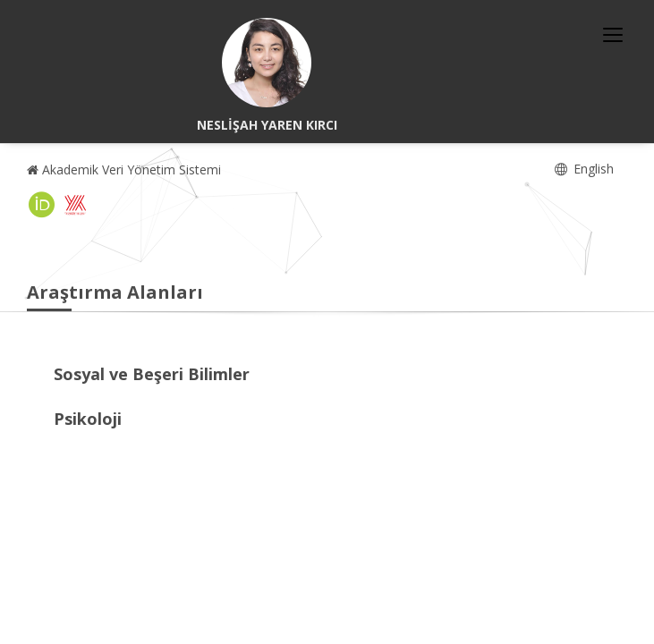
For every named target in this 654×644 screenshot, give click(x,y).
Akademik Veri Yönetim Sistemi (124, 169)
